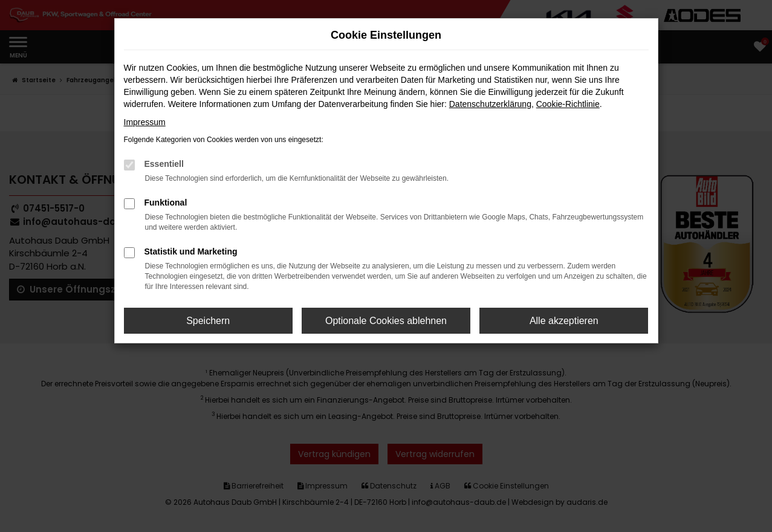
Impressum (145, 122)
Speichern (208, 321)
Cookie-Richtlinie (568, 104)
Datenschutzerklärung (490, 104)
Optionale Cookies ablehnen (386, 321)
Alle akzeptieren (564, 321)
